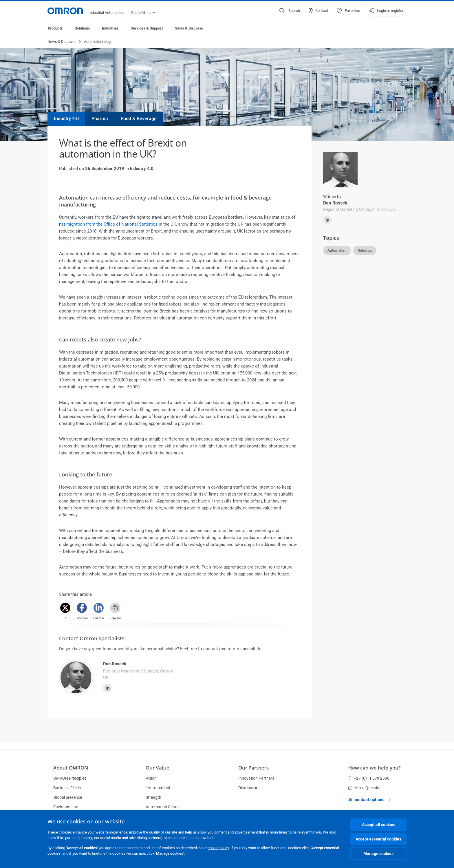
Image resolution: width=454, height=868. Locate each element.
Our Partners (253, 768)
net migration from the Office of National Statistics (108, 224)
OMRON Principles (70, 778)
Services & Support (147, 28)
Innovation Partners (256, 778)
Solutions (82, 28)
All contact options (369, 800)
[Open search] (290, 11)
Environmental (66, 807)
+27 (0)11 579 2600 (369, 778)
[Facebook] (82, 608)
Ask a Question (365, 788)
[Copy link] (115, 608)
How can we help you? (375, 768)
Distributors (249, 788)
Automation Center (163, 807)
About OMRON (71, 768)
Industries (110, 28)
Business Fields (67, 788)
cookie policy (218, 848)
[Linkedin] (99, 608)
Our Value (158, 768)
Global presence (68, 797)
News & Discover (189, 28)
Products (55, 28)
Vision (151, 778)
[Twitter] (65, 608)
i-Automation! (158, 788)
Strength (153, 797)
